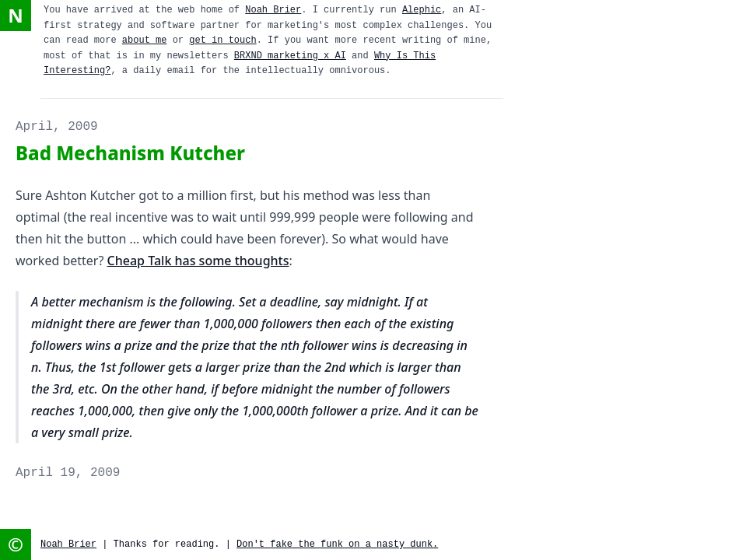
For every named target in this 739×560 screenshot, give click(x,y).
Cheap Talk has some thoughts (198, 261)
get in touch (222, 40)
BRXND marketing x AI (290, 56)
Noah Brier (273, 10)
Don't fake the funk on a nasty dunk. (337, 544)
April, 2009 (57, 127)
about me (145, 40)
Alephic (422, 10)
